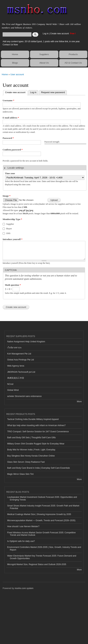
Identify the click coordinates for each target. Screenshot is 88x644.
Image (6, 196)
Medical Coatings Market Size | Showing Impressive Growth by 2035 (39, 514)
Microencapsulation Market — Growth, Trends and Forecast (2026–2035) (41, 520)
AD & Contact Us (73, 63)
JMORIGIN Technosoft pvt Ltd (21, 372)
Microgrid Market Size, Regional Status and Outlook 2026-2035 (37, 564)
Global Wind (13, 390)
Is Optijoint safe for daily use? (21, 541)
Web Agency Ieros (16, 366)
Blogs (15, 63)
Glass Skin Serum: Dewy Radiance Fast (26, 462)
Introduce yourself (12, 239)
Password (8, 138)
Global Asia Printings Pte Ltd (21, 360)
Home (15, 54)
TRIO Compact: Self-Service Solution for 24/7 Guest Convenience (38, 432)
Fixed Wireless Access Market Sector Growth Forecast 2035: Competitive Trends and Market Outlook (41, 534)
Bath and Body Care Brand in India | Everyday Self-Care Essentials (39, 468)
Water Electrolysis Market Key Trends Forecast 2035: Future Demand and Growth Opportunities (42, 557)
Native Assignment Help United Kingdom (26, 342)
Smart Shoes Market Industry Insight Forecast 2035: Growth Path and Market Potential (43, 507)
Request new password (53, 92)
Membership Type (12, 219)
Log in (46, 34)
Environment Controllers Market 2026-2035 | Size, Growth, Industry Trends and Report (44, 548)
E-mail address (11, 118)
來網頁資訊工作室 (16, 378)
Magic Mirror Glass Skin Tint (20, 474)
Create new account (60, 34)
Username (8, 100)
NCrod (10, 384)
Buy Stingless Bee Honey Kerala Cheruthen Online (31, 456)
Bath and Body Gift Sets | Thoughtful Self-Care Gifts (31, 438)
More (79, 402)
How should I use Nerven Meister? (23, 526)
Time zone (10, 173)
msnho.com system (24, 588)
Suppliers (44, 54)
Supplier (10, 224)
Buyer (9, 229)
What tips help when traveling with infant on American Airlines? (36, 425)
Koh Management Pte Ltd (19, 354)
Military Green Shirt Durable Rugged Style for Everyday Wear (36, 444)
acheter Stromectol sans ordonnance (24, 396)
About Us (44, 63)
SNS (8, 233)
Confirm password (13, 150)
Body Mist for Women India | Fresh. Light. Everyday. (31, 450)
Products (73, 54)
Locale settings (16, 168)
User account (17, 74)
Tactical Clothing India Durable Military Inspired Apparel (33, 419)
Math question (13, 285)
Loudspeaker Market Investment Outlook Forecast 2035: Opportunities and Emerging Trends (42, 498)
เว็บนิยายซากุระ (14, 348)
